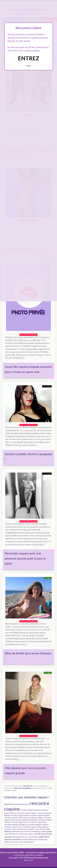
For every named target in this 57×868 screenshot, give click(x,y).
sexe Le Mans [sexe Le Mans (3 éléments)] (28, 834)
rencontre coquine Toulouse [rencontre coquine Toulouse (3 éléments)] (38, 825)
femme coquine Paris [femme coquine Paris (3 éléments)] (21, 804)
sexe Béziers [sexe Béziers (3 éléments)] (36, 831)
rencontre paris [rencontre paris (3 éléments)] (10, 829)
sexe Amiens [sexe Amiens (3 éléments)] (31, 829)
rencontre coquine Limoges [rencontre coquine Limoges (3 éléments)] (33, 818)
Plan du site (29, 860)
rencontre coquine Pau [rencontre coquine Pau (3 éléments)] (38, 822)
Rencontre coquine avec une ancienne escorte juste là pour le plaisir (25, 558)
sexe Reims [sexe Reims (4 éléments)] (17, 839)
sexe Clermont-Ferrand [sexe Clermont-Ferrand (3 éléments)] (13, 834)
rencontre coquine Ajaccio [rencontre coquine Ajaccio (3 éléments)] (30, 810)
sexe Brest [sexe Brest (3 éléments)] (27, 831)
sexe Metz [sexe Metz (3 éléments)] (16, 837)
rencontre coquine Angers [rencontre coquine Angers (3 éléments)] (27, 813)
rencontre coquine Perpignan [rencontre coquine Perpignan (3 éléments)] (15, 825)
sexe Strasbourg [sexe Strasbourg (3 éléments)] (28, 839)
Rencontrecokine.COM (12, 852)
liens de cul (28, 786)
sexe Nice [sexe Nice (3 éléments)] (24, 837)
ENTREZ (28, 58)
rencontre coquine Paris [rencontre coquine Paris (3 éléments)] (20, 822)
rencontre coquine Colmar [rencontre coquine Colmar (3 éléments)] (40, 815)
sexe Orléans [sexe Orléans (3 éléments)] (34, 837)
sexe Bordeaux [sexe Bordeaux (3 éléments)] (17, 831)
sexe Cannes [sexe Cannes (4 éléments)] (47, 831)
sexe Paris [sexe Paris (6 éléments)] (44, 837)
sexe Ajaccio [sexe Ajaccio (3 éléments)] (21, 829)
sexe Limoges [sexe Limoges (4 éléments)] (47, 834)
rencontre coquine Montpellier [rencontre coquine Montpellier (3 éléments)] (26, 820)
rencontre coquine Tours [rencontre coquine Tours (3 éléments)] (14, 827)
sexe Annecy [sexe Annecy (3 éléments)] (41, 829)
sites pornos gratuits (23, 788)
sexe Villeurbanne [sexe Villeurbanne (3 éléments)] (27, 842)
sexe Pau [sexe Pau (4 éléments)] (8, 839)
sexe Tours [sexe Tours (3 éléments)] (15, 842)
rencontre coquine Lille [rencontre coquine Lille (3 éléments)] (13, 818)
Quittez (28, 66)
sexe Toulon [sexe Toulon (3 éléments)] (39, 839)
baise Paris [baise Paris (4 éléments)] (9, 804)
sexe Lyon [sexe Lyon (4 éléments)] (8, 837)
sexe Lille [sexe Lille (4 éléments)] (37, 834)
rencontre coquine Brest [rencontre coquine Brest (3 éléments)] (20, 815)
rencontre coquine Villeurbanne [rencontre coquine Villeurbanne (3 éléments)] (36, 827)
